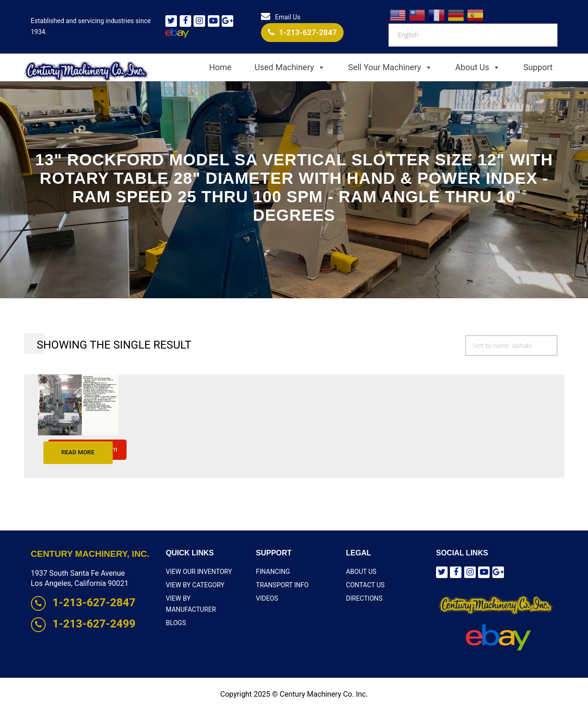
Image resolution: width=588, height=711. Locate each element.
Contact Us (365, 585)
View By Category (195, 585)
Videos (267, 598)
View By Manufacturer (204, 598)
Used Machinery (290, 67)
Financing (273, 572)
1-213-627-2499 (83, 624)
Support (538, 67)
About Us (478, 67)
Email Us (281, 17)
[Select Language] (473, 35)
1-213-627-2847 (303, 32)
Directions (364, 598)
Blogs (176, 612)
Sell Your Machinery (390, 67)
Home (220, 67)
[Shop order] (511, 346)
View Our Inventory (199, 572)
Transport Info (282, 585)
